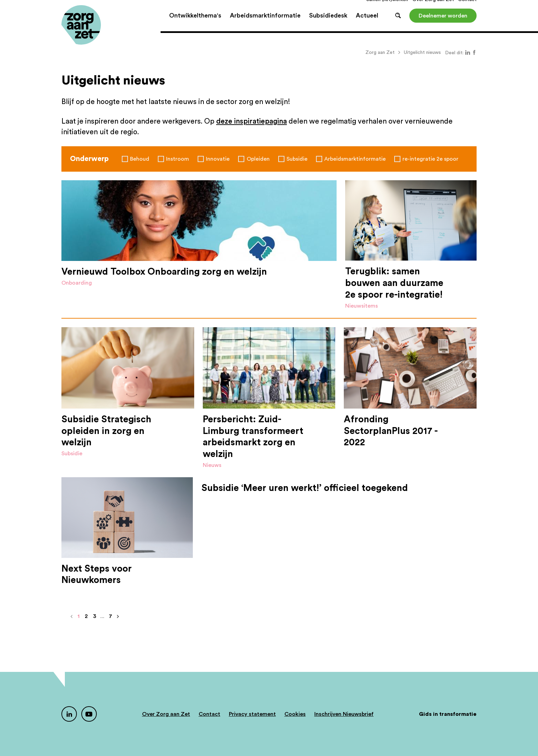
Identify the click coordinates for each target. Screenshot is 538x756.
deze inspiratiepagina (252, 121)
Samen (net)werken (387, 8)
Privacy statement (252, 714)
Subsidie (297, 159)
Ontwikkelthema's (195, 24)
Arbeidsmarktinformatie (265, 24)
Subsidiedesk (328, 24)
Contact (467, 8)
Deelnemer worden (443, 24)
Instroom (178, 159)
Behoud (140, 159)
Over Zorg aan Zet (433, 8)
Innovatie (218, 159)
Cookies (295, 714)
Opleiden (258, 159)
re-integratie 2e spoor (430, 159)
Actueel (367, 24)
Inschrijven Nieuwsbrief (344, 714)
